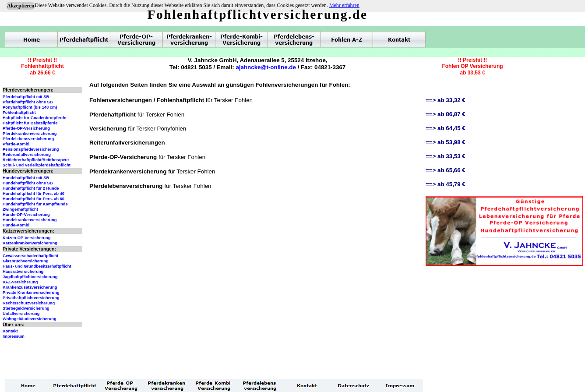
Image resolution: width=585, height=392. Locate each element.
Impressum (14, 336)
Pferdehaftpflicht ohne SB (28, 102)
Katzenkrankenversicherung (30, 243)
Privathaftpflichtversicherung (31, 298)
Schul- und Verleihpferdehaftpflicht (37, 165)
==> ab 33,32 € (446, 100)
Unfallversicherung (21, 314)
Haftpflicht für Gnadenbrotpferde (34, 118)
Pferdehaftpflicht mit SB (26, 97)
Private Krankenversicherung (31, 293)
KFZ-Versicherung (20, 282)
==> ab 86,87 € (446, 114)
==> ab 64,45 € (446, 128)
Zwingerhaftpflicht (20, 209)
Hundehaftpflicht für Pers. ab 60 (33, 199)
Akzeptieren (21, 6)
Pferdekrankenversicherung (30, 134)
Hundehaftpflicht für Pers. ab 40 (33, 194)
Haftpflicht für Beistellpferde (30, 123)
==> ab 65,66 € (446, 170)
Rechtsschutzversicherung (29, 303)
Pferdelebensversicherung (28, 139)
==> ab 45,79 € (446, 184)
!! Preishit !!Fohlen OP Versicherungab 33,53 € (472, 66)
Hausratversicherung (23, 272)
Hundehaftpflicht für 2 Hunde (31, 188)
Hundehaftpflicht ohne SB (28, 183)
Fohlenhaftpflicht (19, 113)
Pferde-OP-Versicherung (26, 128)
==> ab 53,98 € (446, 142)
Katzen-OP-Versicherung (26, 238)
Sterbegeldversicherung (26, 308)
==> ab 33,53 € (446, 156)
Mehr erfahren (344, 5)
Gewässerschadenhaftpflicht (30, 256)
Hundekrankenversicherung (30, 220)
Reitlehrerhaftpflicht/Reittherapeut (36, 160)
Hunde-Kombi (16, 225)
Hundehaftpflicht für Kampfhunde (35, 204)
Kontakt (10, 331)
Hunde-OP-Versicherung (26, 215)
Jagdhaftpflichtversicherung (30, 277)
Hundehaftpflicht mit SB (26, 178)
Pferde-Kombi (16, 144)
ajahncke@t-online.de (266, 67)
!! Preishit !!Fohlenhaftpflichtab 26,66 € (42, 66)
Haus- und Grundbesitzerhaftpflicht (37, 266)
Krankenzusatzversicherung (30, 287)
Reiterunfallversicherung (27, 155)
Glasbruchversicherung (26, 261)
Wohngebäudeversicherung (30, 319)
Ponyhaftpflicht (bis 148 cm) (30, 107)
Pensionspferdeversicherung (31, 149)
